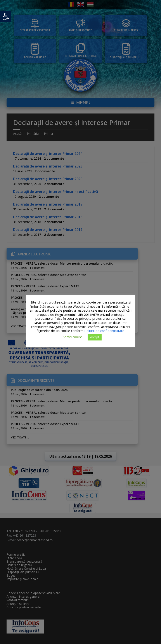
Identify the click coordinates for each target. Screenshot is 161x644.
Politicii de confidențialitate (104, 331)
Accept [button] (95, 337)
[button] (6, 17)
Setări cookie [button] (73, 337)
